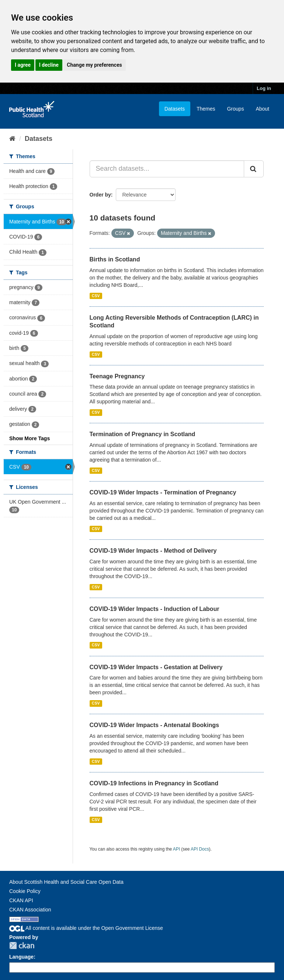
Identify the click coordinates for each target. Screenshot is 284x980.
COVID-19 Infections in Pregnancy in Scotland (154, 783)
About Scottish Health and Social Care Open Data (66, 882)
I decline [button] (49, 65)
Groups (235, 109)
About (262, 109)
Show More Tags (30, 438)
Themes (206, 109)
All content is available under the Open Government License (86, 928)
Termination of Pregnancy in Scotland (143, 434)
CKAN (22, 946)
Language (21, 957)
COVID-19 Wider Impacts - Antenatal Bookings (154, 725)
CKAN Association (30, 910)
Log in (264, 88)
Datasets (175, 109)
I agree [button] (23, 65)
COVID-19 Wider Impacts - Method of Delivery (153, 551)
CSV (96, 296)
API (176, 849)
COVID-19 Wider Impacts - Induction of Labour (155, 609)
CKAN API (21, 900)
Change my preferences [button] (94, 65)
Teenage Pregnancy (117, 376)
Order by (100, 195)
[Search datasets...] (167, 169)
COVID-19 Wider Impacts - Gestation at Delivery (156, 667)
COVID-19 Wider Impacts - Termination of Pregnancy (163, 492)
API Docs (200, 849)
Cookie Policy (25, 891)
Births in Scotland (115, 259)
